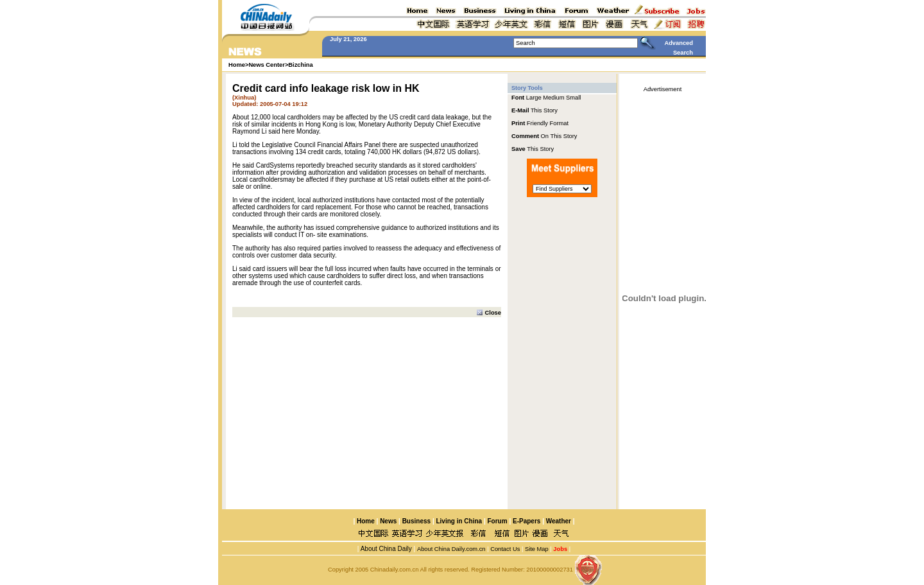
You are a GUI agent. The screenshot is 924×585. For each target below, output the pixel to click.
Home (366, 521)
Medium (553, 98)
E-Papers (526, 521)
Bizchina (300, 65)
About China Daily (385, 549)
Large (534, 98)
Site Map (537, 549)
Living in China (459, 521)
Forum (498, 521)
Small (573, 98)
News (388, 521)
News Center (267, 65)
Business (416, 521)
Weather (558, 521)
